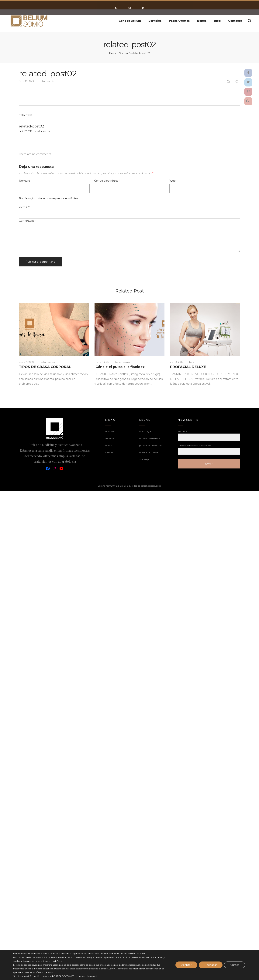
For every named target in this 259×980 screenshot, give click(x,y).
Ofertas (109, 452)
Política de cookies (149, 452)
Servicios (110, 438)
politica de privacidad (151, 445)
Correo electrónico (107, 181)
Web (173, 181)
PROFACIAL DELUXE (188, 367)
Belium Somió (118, 53)
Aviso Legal (145, 431)
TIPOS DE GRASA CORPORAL (45, 367)
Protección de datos (150, 438)
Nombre (25, 181)
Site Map (144, 459)
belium (192, 362)
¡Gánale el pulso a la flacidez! (120, 367)
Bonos (109, 445)
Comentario (28, 221)
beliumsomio (45, 81)
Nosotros (110, 431)
